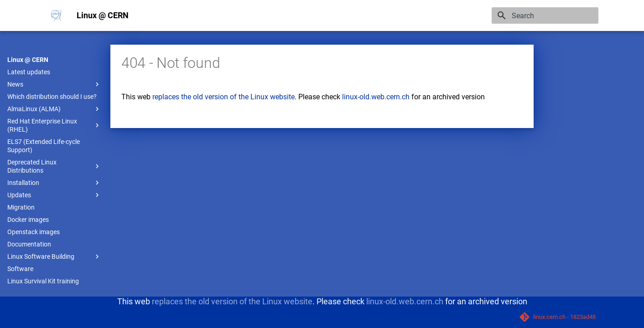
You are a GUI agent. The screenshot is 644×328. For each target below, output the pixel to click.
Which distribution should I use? (52, 97)
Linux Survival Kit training (43, 281)
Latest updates (29, 72)
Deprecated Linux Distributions (54, 166)
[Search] (545, 15)
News (54, 84)
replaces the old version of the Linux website (223, 97)
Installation (54, 183)
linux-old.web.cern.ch (376, 97)
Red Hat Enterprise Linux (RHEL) (54, 125)
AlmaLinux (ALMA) (54, 109)
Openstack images (34, 232)
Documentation (29, 244)
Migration (21, 207)
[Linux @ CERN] (57, 15)
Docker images (28, 220)
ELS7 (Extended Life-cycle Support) (44, 146)
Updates (54, 195)
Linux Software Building (54, 256)
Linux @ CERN (28, 60)
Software (20, 269)
